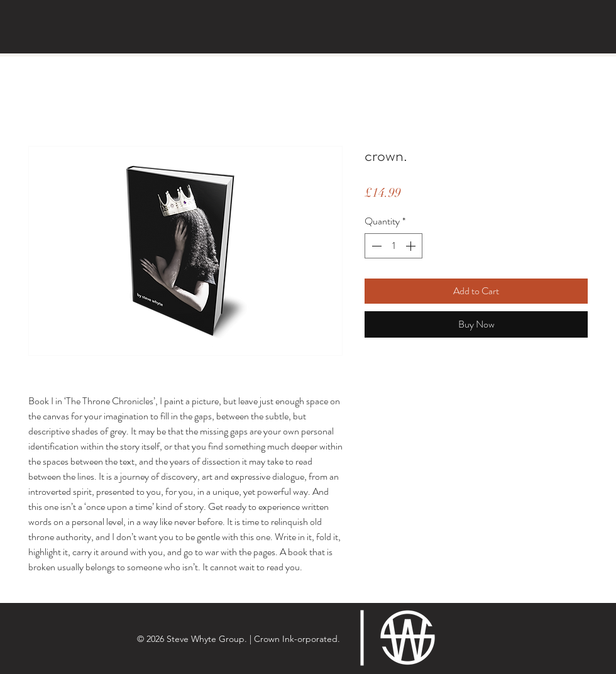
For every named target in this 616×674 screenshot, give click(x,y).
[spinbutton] (393, 246)
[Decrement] (375, 246)
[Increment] (412, 246)
